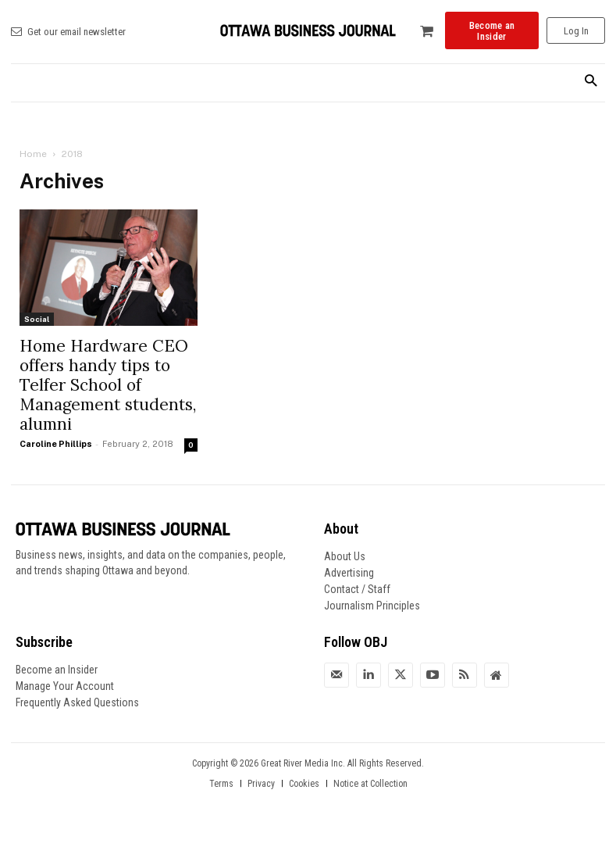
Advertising (349, 573)
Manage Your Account (65, 686)
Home (33, 154)
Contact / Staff (357, 589)
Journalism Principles (372, 606)
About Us (345, 556)
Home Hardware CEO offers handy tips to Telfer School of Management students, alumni (108, 385)
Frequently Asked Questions (77, 702)
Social (37, 319)
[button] (591, 82)
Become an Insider (57, 670)
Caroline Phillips (56, 444)
